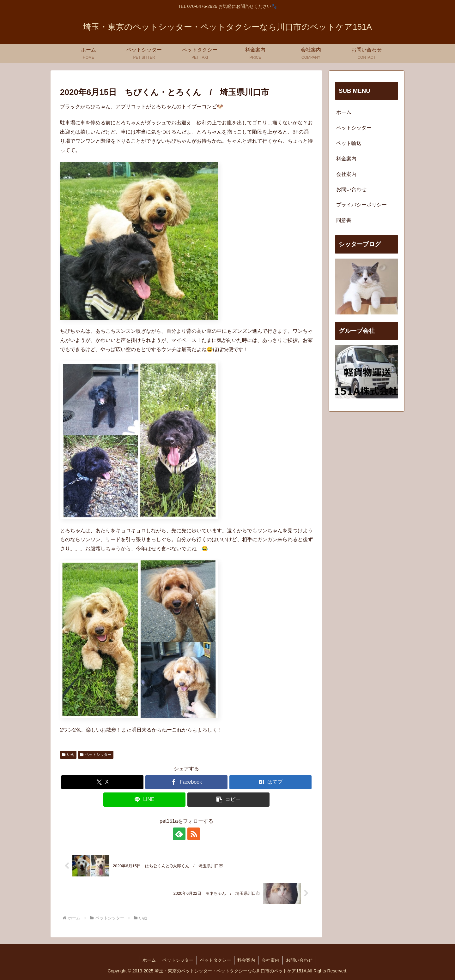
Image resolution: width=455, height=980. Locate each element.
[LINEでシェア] (144, 800)
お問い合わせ (351, 189)
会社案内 (346, 174)
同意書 (344, 220)
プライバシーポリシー (361, 205)
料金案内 (346, 159)
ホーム (344, 112)
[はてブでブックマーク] (270, 782)
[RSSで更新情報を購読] (194, 834)
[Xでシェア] (102, 782)
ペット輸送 (349, 143)
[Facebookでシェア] (186, 782)
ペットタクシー (215, 960)
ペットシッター (96, 755)
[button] (228, 800)
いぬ (68, 755)
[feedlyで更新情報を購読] (179, 834)
